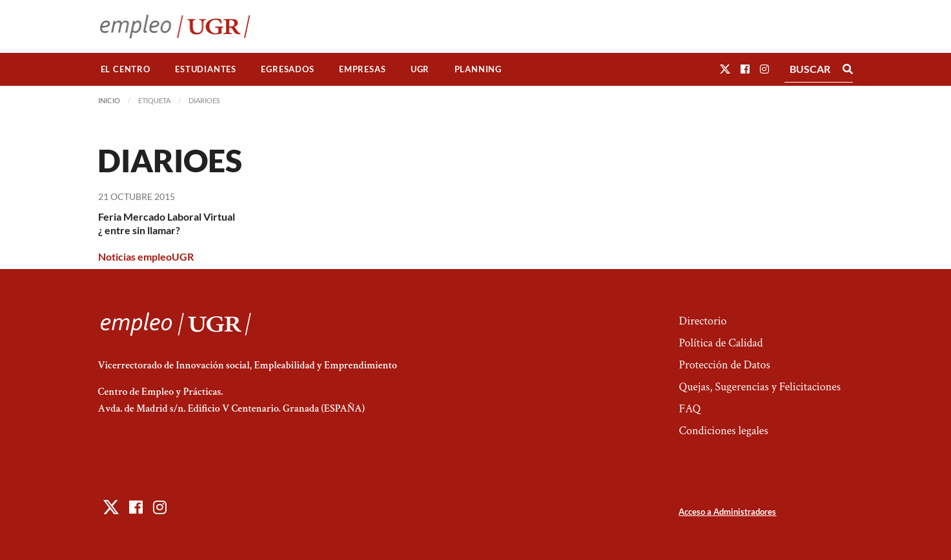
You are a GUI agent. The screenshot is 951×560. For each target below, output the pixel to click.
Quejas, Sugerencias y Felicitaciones (760, 387)
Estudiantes (206, 69)
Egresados (287, 69)
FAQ (690, 409)
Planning (478, 69)
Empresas (362, 69)
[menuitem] (126, 69)
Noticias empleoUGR (146, 256)
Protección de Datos (724, 365)
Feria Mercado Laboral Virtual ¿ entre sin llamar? (167, 223)
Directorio (702, 321)
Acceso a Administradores (727, 512)
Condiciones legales (723, 431)
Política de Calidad (721, 343)
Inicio (109, 100)
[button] (725, 69)
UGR (420, 69)
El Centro (126, 69)
